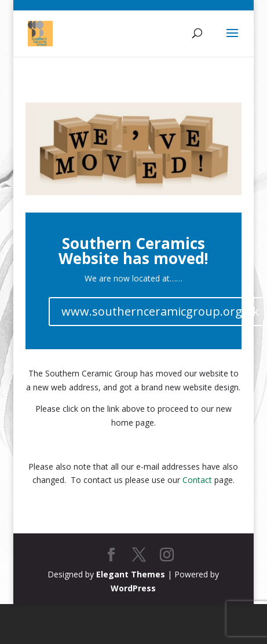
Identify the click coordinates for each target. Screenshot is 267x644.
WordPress (133, 588)
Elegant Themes (131, 574)
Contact (197, 480)
